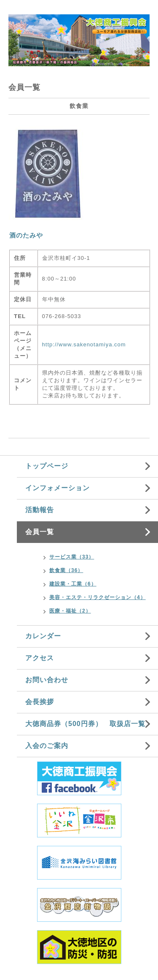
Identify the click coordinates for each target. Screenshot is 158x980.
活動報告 (40, 510)
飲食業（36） (66, 570)
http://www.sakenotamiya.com (84, 344)
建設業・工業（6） (73, 584)
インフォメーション (58, 488)
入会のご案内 (47, 746)
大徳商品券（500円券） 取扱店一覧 (85, 724)
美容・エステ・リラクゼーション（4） (98, 597)
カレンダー (43, 636)
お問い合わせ (47, 680)
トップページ (47, 466)
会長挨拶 (40, 702)
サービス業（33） (72, 557)
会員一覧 (40, 532)
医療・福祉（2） (70, 611)
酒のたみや (26, 235)
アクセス (40, 658)
